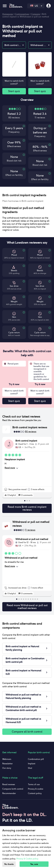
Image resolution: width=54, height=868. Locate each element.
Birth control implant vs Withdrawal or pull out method (26, 15)
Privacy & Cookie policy (27, 859)
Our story (7, 768)
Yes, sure (34, 864)
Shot (30, 768)
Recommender (9, 793)
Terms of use (34, 784)
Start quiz (14, 91)
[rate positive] (6, 495)
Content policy (35, 793)
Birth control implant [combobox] (15, 45)
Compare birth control (13, 789)
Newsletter (7, 764)
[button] (27, 195)
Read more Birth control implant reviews (27, 508)
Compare (36, 14)
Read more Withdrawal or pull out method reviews (27, 607)
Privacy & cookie (36, 789)
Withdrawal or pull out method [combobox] (41, 45)
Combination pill (36, 759)
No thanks (9, 864)
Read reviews (9, 784)
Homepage (8, 14)
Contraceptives (22, 14)
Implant (32, 764)
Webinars (7, 759)
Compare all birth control (27, 732)
